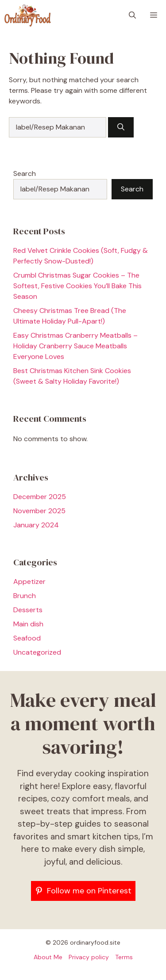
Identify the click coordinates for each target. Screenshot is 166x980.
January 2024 (36, 525)
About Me (48, 957)
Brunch (25, 596)
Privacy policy (89, 957)
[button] (132, 15)
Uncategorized (37, 652)
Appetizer (29, 582)
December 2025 (40, 497)
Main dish (28, 624)
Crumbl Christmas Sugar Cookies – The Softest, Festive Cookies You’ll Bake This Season (77, 286)
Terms (124, 957)
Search (25, 174)
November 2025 (39, 511)
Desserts (28, 610)
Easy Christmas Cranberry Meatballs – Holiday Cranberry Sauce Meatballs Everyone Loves (75, 346)
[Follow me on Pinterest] (83, 891)
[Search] (121, 127)
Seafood (27, 638)
